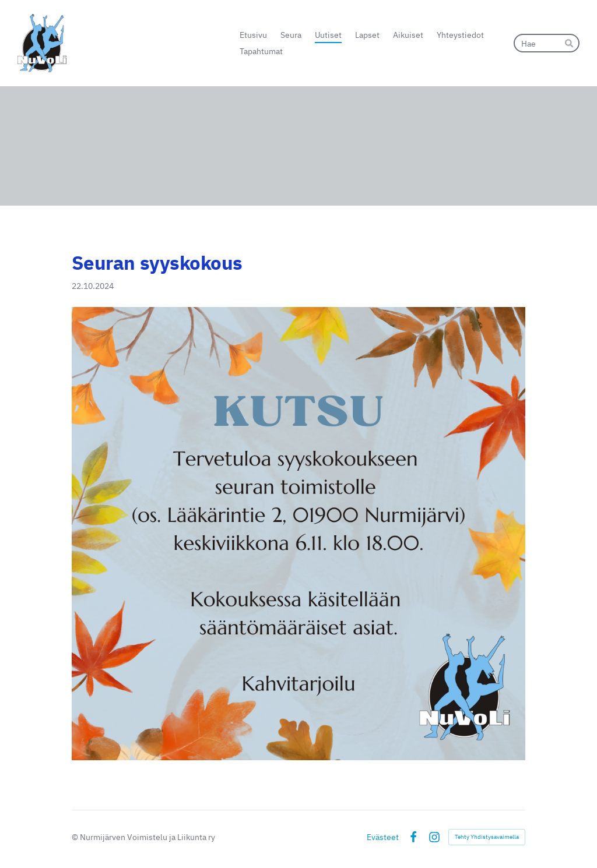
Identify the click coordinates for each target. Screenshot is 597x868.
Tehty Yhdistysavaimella (487, 837)
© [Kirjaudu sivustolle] (76, 837)
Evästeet (383, 837)
